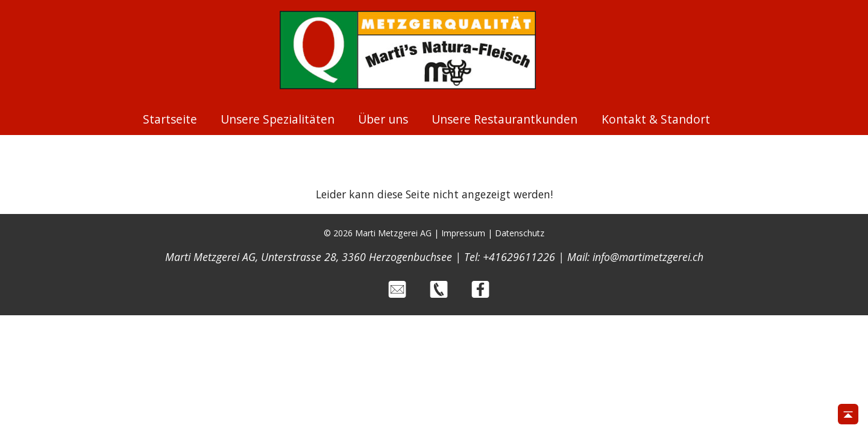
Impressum (463, 233)
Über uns (383, 119)
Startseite (170, 119)
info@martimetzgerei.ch (648, 257)
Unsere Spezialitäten (278, 119)
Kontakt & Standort (656, 119)
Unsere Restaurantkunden (505, 119)
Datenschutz (520, 233)
